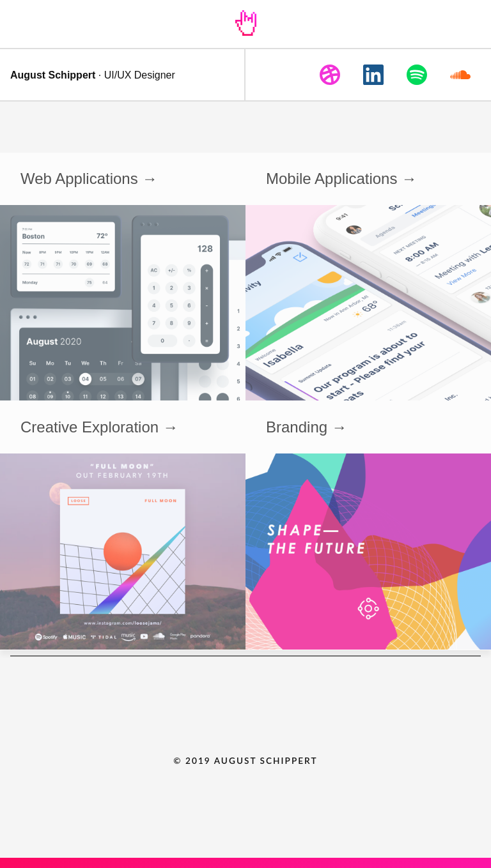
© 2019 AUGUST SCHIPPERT (245, 761)
